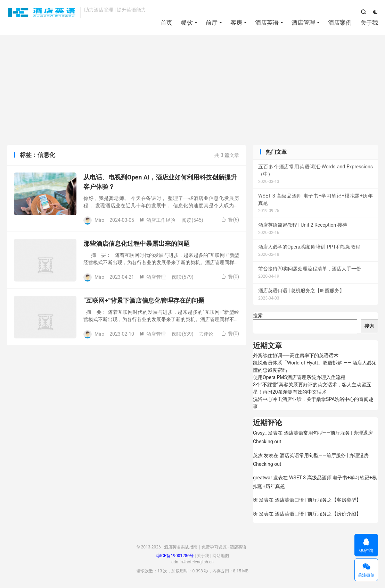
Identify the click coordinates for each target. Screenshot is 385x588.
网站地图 (221, 556)
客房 (236, 23)
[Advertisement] (192, 91)
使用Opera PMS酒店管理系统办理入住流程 (299, 377)
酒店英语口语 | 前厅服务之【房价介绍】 (318, 514)
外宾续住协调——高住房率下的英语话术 (296, 355)
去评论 (206, 334)
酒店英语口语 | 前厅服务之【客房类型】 (318, 500)
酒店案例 (340, 23)
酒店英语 (267, 23)
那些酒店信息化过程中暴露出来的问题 (137, 243)
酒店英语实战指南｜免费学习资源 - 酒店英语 (42, 12)
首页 (166, 23)
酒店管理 (303, 23)
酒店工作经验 (157, 220)
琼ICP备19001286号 (175, 556)
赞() (230, 220)
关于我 (369, 23)
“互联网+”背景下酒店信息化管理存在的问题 (144, 300)
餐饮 (187, 23)
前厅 (212, 23)
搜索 (258, 316)
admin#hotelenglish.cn (192, 562)
